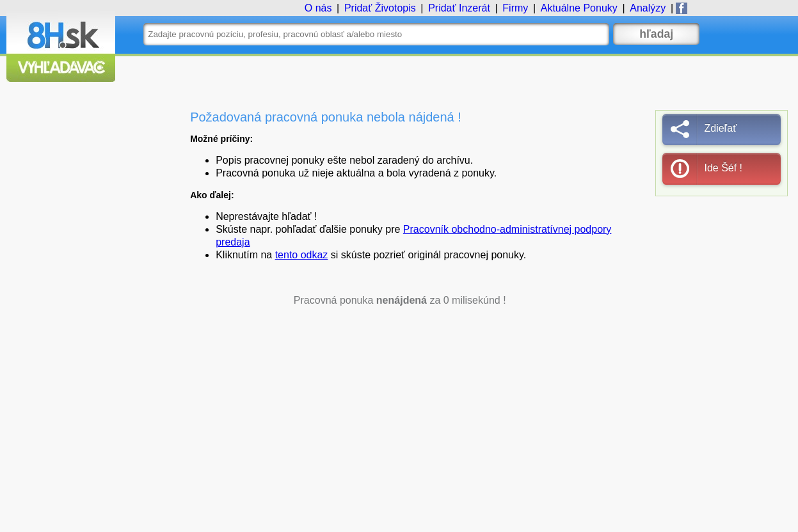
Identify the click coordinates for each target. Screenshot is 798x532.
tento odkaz (302, 255)
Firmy (515, 8)
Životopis (380, 8)
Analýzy (648, 8)
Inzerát (459, 8)
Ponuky (579, 8)
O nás (318, 8)
